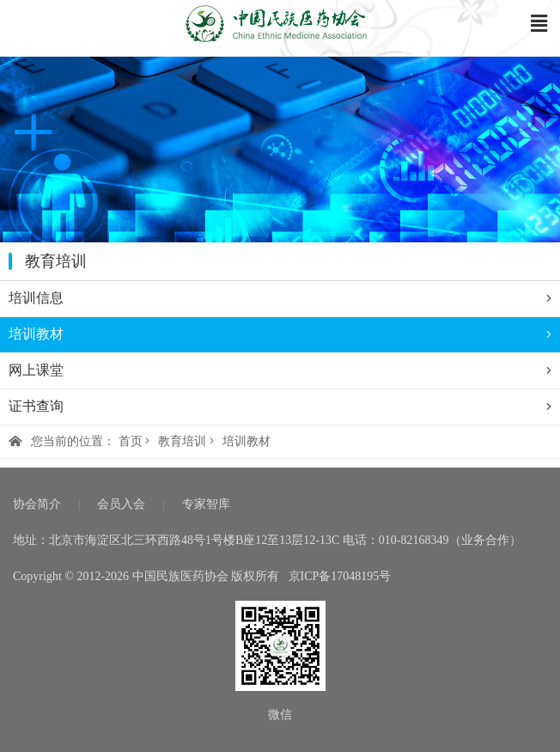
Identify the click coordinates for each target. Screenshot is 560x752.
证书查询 (280, 407)
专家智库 (206, 504)
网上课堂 (280, 370)
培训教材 (280, 334)
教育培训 (182, 441)
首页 (131, 441)
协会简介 (37, 504)
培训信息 (280, 298)
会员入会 (121, 504)
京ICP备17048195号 (340, 576)
